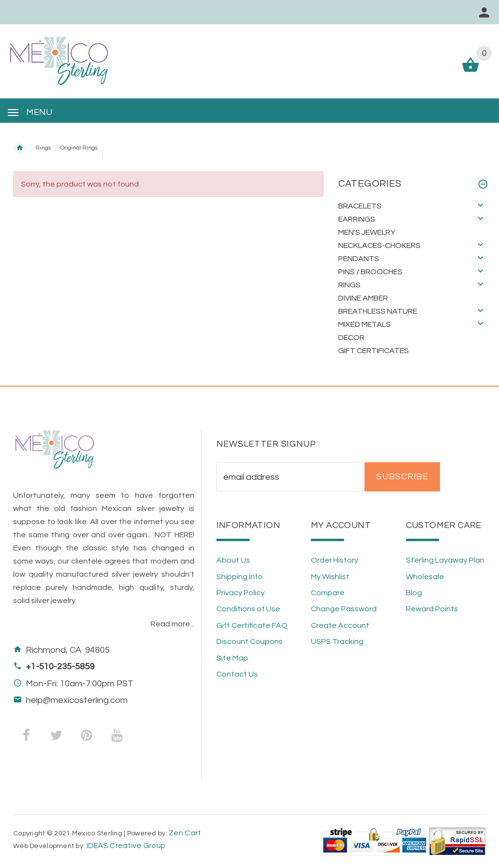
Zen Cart (185, 833)
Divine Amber (363, 298)
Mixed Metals (365, 324)
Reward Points (432, 609)
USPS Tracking (337, 642)
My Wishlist (330, 577)
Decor (351, 338)
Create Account (340, 625)
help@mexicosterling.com (77, 700)
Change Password (344, 609)
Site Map (232, 658)
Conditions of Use (248, 609)
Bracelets (360, 206)
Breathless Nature (378, 311)
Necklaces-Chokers (379, 245)
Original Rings (79, 148)
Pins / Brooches (370, 272)
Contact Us (237, 674)
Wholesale (425, 577)
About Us (233, 560)
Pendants (359, 259)
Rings (43, 148)
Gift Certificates (374, 351)
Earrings (357, 219)
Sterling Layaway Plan (445, 560)
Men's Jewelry (367, 232)
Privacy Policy (240, 593)
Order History (335, 560)
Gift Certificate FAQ (252, 625)
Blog (414, 593)
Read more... (173, 624)
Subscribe (402, 477)
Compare (328, 593)
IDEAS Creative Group (125, 846)
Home (19, 148)
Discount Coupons (249, 642)
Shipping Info (240, 577)
